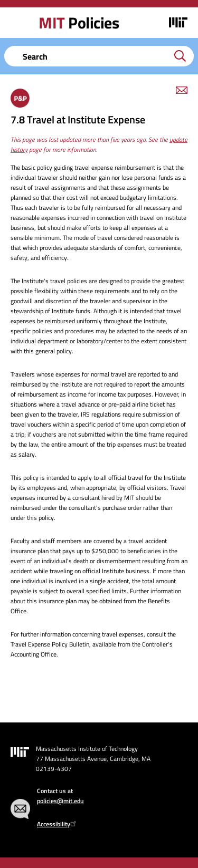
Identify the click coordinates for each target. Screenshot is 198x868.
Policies (79, 23)
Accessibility (58, 824)
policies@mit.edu (60, 801)
